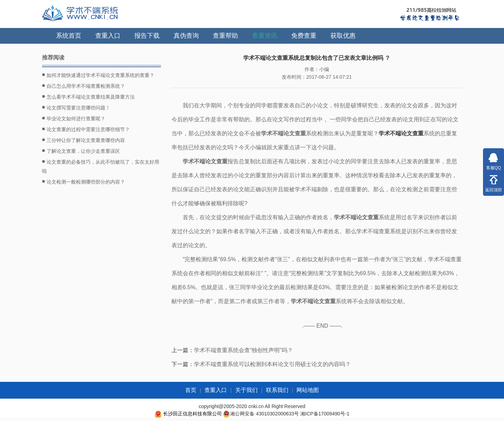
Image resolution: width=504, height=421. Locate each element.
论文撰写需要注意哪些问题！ (76, 107)
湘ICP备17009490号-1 (325, 414)
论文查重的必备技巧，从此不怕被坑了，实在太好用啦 (101, 166)
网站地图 (308, 390)
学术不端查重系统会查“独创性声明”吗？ (243, 350)
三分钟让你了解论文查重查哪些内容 (83, 140)
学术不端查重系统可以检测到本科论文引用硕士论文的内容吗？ (272, 364)
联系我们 (277, 390)
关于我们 (246, 390)
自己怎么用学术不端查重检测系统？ (83, 86)
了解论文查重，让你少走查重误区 (81, 151)
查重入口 (108, 36)
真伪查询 (186, 36)
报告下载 (147, 36)
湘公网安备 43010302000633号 (264, 414)
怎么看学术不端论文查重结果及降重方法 (88, 97)
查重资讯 (265, 36)
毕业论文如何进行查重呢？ (74, 118)
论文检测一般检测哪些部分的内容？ (83, 181)
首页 (191, 390)
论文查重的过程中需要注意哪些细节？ (86, 129)
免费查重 (304, 36)
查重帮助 (225, 36)
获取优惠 (343, 36)
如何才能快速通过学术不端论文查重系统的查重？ (98, 75)
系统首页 (69, 36)
